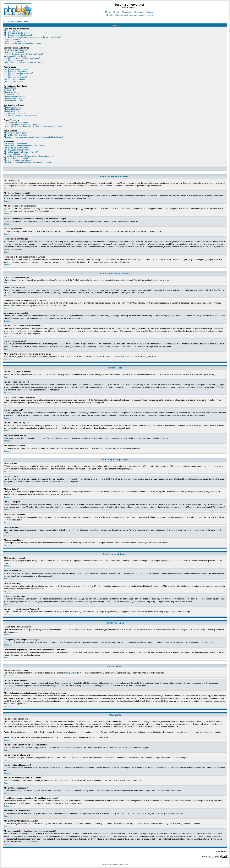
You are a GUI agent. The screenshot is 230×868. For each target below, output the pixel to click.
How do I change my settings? (15, 50)
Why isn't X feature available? (15, 135)
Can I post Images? (11, 94)
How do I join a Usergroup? (14, 113)
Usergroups (139, 12)
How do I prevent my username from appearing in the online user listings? (32, 37)
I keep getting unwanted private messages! (20, 124)
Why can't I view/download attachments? (20, 160)
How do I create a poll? (13, 75)
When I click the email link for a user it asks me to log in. (26, 62)
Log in (150, 15)
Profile (110, 15)
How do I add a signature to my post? (18, 73)
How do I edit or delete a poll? (15, 77)
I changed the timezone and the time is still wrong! (23, 54)
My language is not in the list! (15, 56)
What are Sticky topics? (13, 98)
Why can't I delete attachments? (16, 158)
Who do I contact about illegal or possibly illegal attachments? (28, 162)
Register (150, 12)
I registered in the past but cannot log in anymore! (23, 43)
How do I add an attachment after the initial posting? (24, 146)
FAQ (108, 12)
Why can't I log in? (11, 31)
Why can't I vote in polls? (13, 81)
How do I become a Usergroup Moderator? (20, 115)
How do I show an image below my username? (22, 58)
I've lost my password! (12, 39)
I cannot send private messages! (16, 122)
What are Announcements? (14, 96)
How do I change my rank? (14, 60)
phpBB (111, 864)
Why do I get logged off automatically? (19, 35)
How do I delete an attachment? (16, 148)
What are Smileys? (11, 92)
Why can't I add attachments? (15, 154)
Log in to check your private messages (130, 15)
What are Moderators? (12, 109)
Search (116, 12)
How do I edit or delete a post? (16, 71)
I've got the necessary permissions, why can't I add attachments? (29, 156)
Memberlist (127, 12)
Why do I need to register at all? (16, 33)
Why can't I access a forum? (15, 79)
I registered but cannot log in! (15, 41)
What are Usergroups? (13, 111)
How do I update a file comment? (17, 150)
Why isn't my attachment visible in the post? (21, 152)
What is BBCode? (11, 88)
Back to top (8, 188)
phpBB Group (70, 673)
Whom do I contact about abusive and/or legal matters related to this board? (33, 137)
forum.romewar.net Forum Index (16, 21)
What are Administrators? (14, 107)
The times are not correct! (14, 52)
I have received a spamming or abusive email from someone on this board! (33, 126)
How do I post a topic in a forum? (17, 69)
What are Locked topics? (13, 100)
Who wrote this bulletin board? (15, 133)
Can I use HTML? (11, 90)
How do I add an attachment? (15, 144)
